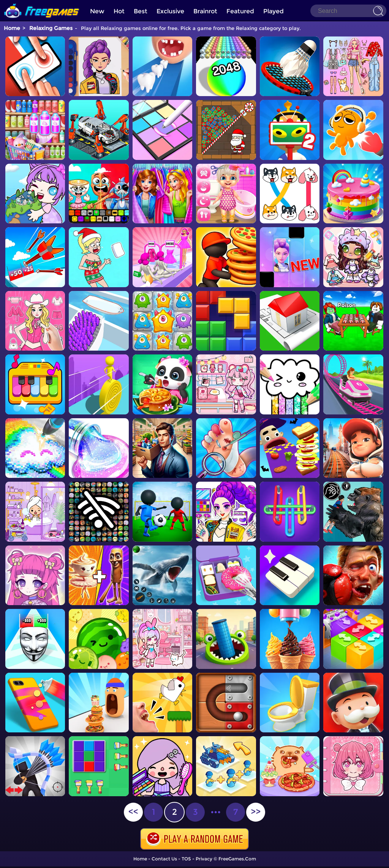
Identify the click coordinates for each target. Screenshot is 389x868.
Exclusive (170, 11)
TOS (186, 859)
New (97, 11)
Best (141, 11)
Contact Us (164, 859)
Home (12, 28)
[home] (42, 3)
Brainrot (205, 11)
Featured (240, 11)
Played (274, 11)
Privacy (204, 859)
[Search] (348, 11)
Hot (119, 11)
